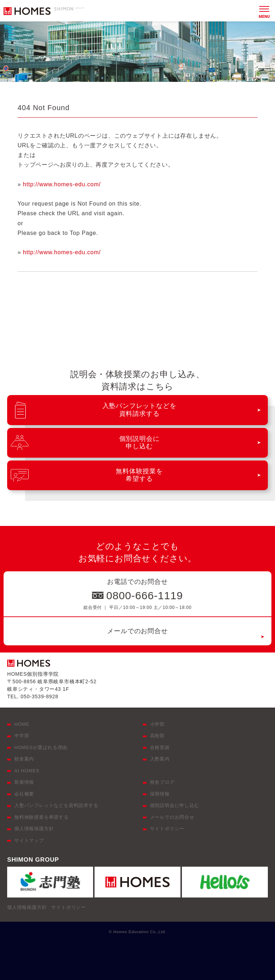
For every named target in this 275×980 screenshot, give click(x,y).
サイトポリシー (167, 829)
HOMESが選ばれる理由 (41, 747)
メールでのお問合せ (137, 631)
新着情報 (24, 782)
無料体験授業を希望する (42, 817)
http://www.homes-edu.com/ (62, 184)
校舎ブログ (162, 782)
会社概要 (24, 794)
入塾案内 (160, 759)
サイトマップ (29, 840)
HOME (22, 724)
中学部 (22, 736)
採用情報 (160, 794)
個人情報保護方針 (34, 829)
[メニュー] (264, 11)
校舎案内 (24, 759)
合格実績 (160, 747)
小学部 (157, 724)
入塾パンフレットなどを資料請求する (56, 805)
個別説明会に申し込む (175, 805)
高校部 (157, 736)
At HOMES (27, 771)
